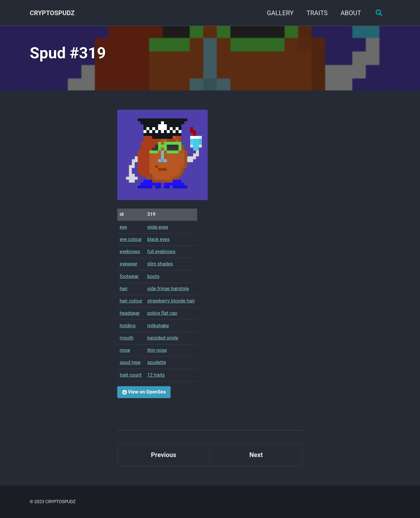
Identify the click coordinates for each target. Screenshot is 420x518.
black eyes (159, 239)
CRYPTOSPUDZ (52, 13)
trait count (131, 375)
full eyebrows (161, 252)
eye (123, 227)
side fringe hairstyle (168, 289)
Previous (164, 455)
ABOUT (351, 13)
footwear (129, 276)
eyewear (128, 264)
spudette (157, 362)
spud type (130, 362)
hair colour (131, 301)
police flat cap (162, 313)
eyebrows (130, 252)
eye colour (131, 239)
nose (125, 350)
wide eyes (158, 227)
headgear (130, 313)
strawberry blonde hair (171, 301)
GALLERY (280, 13)
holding (127, 326)
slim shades (160, 264)
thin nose (157, 350)
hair (124, 289)
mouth (126, 338)
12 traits (156, 375)
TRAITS (317, 13)
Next (256, 455)
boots (153, 276)
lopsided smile (163, 338)
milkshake (158, 326)
